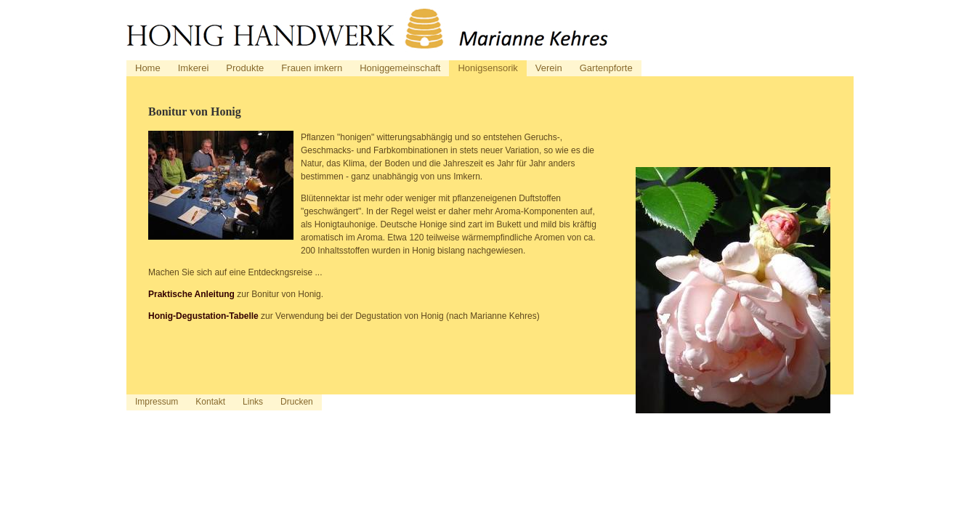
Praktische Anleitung (191, 294)
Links (253, 402)
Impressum (157, 402)
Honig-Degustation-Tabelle (203, 316)
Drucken (297, 402)
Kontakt (210, 402)
